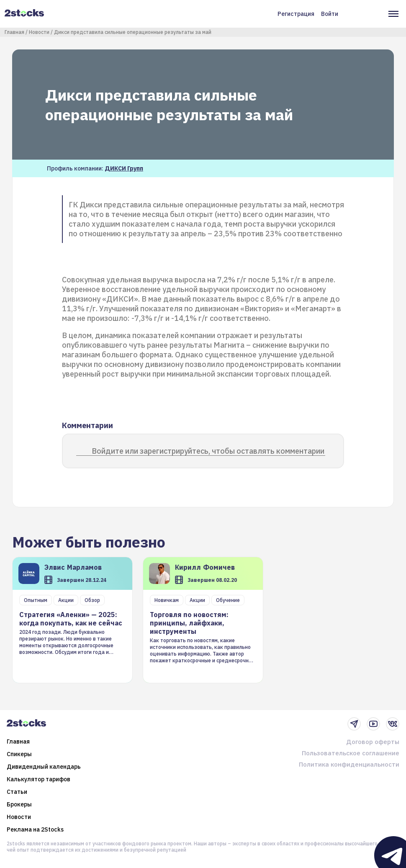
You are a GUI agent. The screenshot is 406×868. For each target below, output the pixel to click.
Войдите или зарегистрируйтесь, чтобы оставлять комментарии (208, 451)
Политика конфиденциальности (349, 764)
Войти (330, 14)
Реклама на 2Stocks (35, 829)
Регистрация (296, 14)
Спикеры (19, 754)
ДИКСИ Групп (124, 168)
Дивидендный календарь (44, 767)
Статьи (17, 792)
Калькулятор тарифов (39, 779)
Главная (14, 32)
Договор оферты (373, 742)
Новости (39, 32)
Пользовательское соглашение (351, 753)
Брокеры (19, 804)
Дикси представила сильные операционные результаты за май (133, 32)
